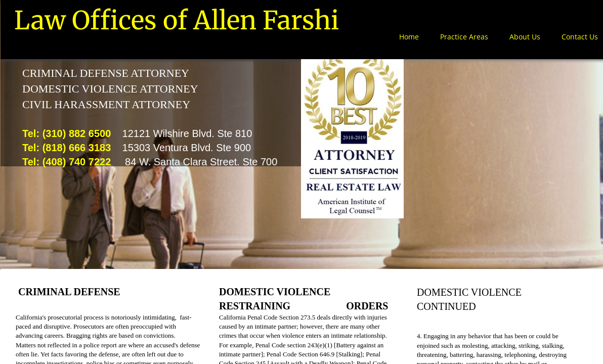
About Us (525, 37)
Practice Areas (464, 37)
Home (409, 37)
